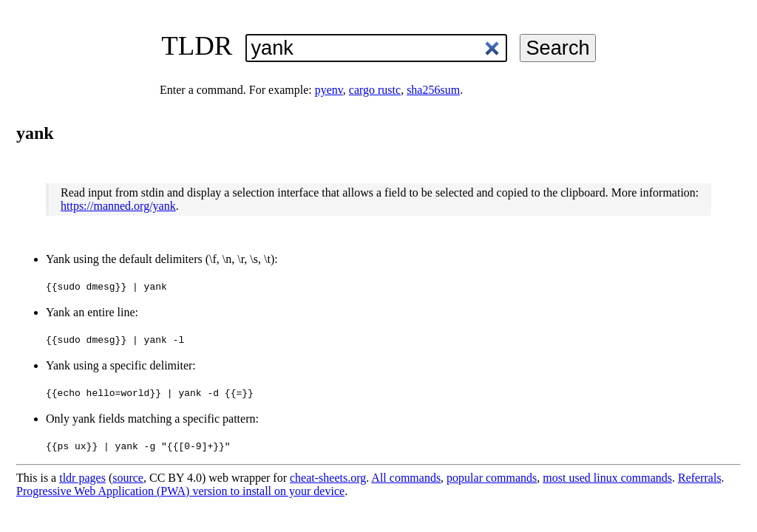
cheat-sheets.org (328, 478)
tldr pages (82, 478)
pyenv (329, 90)
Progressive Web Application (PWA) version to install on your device (180, 491)
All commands (406, 478)
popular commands (492, 478)
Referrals (700, 478)
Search (557, 48)
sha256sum (433, 90)
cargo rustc (375, 90)
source (128, 478)
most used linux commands (607, 478)
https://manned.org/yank (118, 206)
